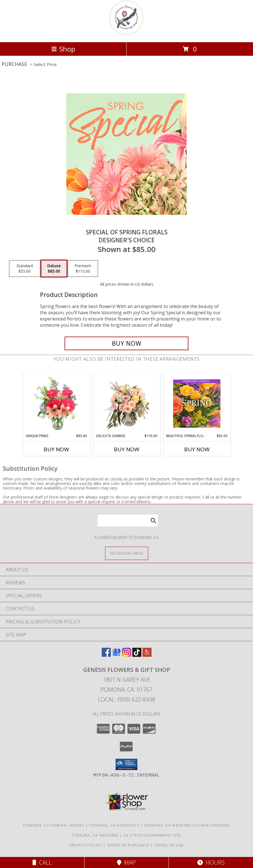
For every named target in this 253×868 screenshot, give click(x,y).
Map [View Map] (126, 862)
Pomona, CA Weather (95, 835)
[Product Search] (128, 520)
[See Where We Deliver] (127, 553)
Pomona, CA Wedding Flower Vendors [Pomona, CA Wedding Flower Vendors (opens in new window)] (187, 825)
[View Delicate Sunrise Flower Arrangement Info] (127, 403)
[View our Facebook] (106, 655)
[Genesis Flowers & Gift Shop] (127, 34)
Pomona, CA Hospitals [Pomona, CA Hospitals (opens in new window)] (114, 825)
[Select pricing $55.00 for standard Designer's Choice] (25, 269)
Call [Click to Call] (42, 862)
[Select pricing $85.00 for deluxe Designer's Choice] (54, 269)
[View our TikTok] (137, 655)
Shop (63, 49)
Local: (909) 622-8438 (127, 699)
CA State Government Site (152, 835)
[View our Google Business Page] (116, 655)
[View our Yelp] (147, 655)
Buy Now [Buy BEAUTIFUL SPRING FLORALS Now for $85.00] (197, 449)
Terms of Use (169, 845)
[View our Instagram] (127, 655)
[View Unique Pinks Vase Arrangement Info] (56, 403)
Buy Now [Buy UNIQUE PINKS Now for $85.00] (56, 449)
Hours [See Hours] (211, 862)
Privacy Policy (86, 845)
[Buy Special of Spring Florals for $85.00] (127, 343)
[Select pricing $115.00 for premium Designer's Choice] (83, 269)
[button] (127, 764)
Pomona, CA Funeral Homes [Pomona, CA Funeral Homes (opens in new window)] (54, 825)
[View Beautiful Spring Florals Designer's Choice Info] (197, 404)
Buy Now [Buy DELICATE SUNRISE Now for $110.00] (127, 449)
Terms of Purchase (128, 845)
